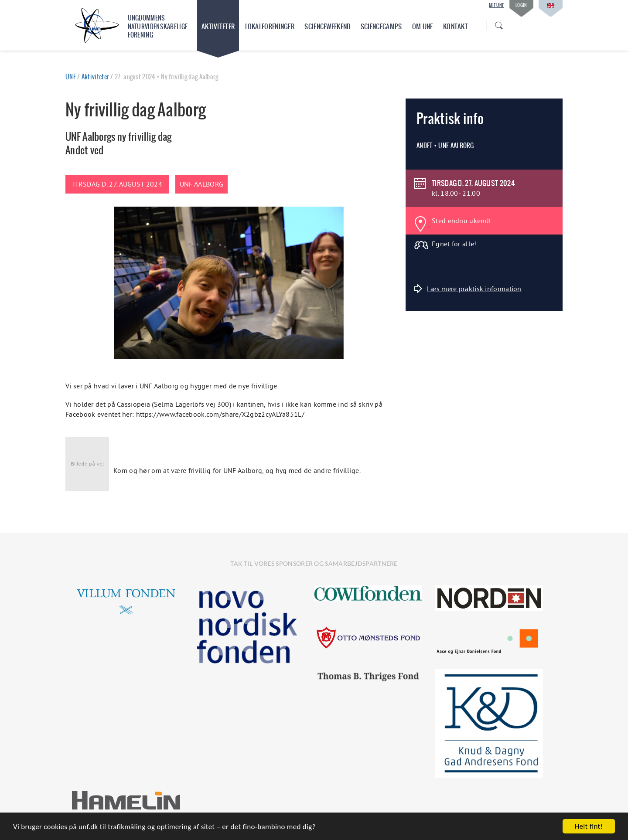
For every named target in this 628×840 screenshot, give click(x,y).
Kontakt (456, 26)
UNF (71, 77)
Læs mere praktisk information (468, 288)
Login (521, 5)
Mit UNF (496, 5)
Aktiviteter (218, 26)
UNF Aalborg (201, 184)
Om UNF (423, 26)
